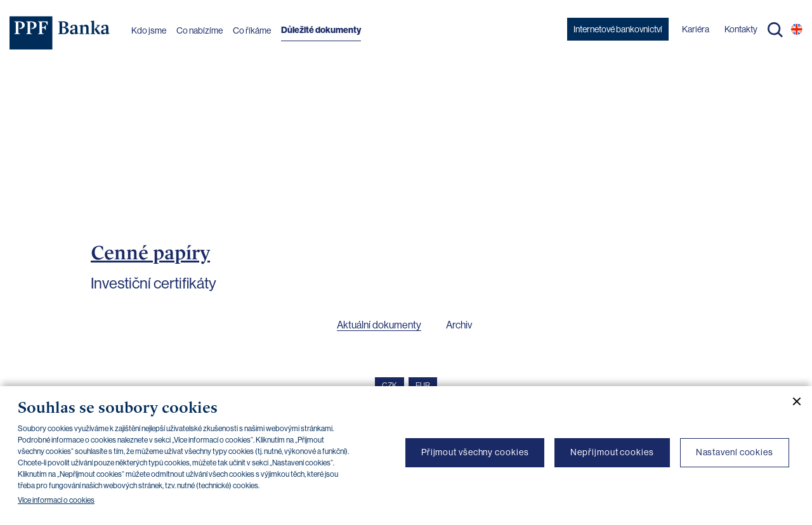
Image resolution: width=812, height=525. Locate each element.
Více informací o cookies (56, 500)
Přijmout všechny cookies (475, 452)
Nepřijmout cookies (612, 452)
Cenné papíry (150, 252)
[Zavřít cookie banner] (792, 401)
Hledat (775, 30)
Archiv (459, 325)
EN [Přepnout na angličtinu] (797, 29)
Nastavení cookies (735, 452)
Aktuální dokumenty (379, 325)
